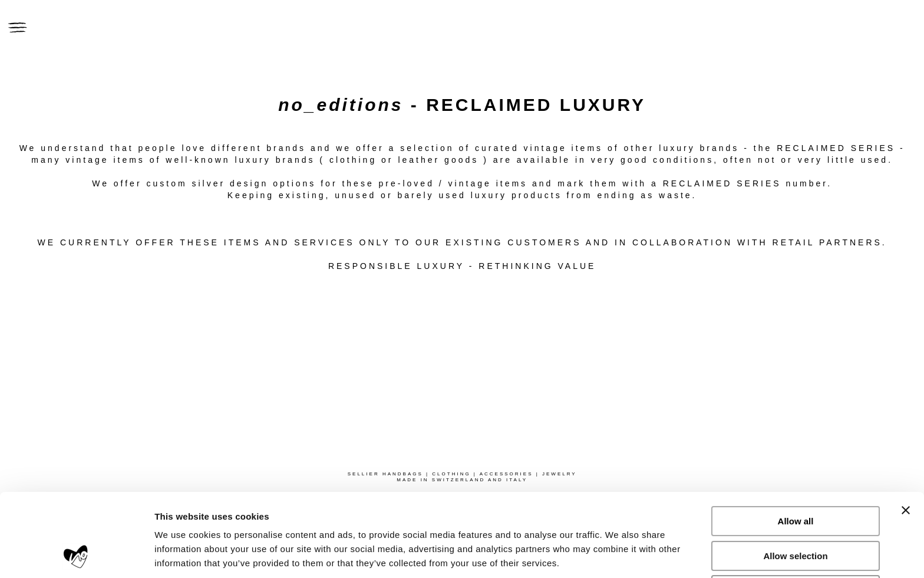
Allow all (796, 443)
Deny (796, 512)
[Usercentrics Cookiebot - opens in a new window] (76, 555)
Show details (618, 555)
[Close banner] (906, 432)
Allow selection (795, 478)
